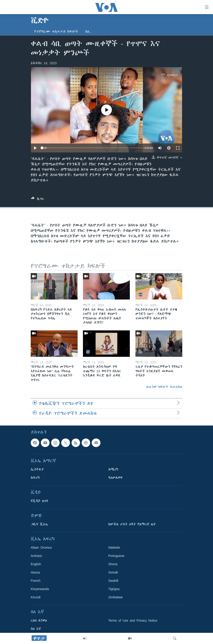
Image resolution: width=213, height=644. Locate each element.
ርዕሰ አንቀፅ (39, 621)
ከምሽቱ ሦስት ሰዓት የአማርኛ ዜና (132, 524)
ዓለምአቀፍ (116, 478)
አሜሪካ (113, 470)
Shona (113, 564)
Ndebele (114, 548)
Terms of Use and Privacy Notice (133, 621)
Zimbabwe (116, 597)
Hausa (35, 573)
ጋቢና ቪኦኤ (39, 524)
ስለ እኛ (36, 629)
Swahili (113, 581)
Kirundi (36, 597)
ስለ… (89, 32)
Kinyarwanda (40, 589)
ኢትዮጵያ (37, 470)
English (36, 564)
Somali (113, 573)
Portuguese (116, 556)
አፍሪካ (35, 478)
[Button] (38, 200)
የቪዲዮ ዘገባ (39, 501)
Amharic (36, 556)
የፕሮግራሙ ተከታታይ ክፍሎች (56, 32)
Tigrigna (114, 589)
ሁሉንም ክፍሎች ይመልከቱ (164, 387)
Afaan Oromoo (41, 548)
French (36, 581)
